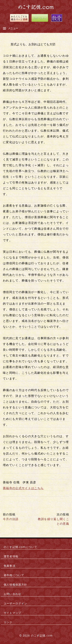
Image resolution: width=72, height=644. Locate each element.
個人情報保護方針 (15, 585)
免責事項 (10, 566)
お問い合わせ (12, 594)
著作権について (14, 575)
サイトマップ (12, 613)
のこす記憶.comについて (20, 547)
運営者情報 (11, 556)
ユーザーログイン (15, 603)
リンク (8, 622)
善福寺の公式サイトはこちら (23, 488)
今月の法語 (11, 519)
